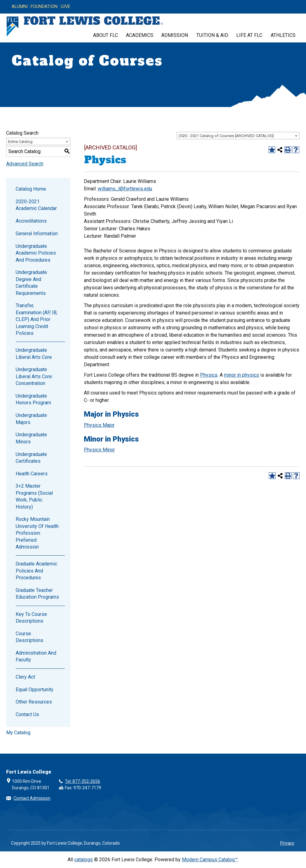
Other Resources (34, 702)
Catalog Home (31, 189)
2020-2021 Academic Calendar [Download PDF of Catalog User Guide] (36, 205)
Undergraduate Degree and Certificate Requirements (31, 283)
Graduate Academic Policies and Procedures (36, 571)
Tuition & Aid (212, 35)
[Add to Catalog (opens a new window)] (272, 150)
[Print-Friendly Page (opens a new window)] (288, 150)
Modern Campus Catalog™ (210, 860)
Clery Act (25, 677)
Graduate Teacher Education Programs (37, 594)
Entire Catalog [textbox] (20, 142)
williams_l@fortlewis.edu (125, 189)
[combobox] (238, 136)
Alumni (20, 7)
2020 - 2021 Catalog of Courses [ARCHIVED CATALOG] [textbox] (226, 136)
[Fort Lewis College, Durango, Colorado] (85, 27)
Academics (140, 35)
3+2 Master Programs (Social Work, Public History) (34, 496)
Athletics (283, 35)
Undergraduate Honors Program (33, 399)
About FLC (106, 35)
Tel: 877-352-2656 (82, 781)
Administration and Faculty (36, 656)
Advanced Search (25, 164)
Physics (209, 375)
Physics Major (99, 425)
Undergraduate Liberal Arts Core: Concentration (34, 376)
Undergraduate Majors (31, 419)
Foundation (44, 7)
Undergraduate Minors (31, 438)
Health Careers (32, 474)
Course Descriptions (29, 637)
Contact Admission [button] (32, 798)
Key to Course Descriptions (31, 618)
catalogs (84, 860)
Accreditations (31, 221)
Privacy (287, 843)
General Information (37, 234)
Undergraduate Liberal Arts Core (34, 353)
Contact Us (27, 714)
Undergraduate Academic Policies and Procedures (36, 253)
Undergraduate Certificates (31, 458)
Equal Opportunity (35, 690)
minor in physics (241, 375)
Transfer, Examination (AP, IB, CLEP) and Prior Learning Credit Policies (37, 319)
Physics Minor (99, 450)
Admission (175, 35)
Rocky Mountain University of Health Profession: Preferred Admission (37, 533)
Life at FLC (249, 35)
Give (66, 7)
